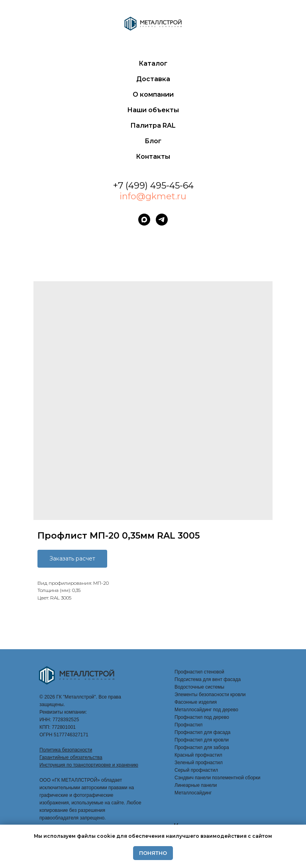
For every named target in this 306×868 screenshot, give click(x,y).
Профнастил (188, 725)
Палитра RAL (153, 126)
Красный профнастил (198, 755)
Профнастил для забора (202, 747)
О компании (153, 94)
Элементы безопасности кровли (210, 695)
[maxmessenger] (144, 220)
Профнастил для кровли (202, 740)
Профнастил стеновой (199, 672)
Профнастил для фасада (202, 732)
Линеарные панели (196, 785)
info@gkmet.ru (153, 196)
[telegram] (162, 220)
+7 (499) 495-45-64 (153, 186)
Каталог (153, 63)
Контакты (153, 157)
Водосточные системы (199, 687)
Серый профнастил (196, 770)
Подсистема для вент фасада (208, 679)
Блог (153, 141)
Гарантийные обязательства (71, 757)
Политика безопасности (66, 750)
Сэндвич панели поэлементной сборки (217, 778)
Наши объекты (153, 110)
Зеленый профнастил (199, 763)
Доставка (153, 79)
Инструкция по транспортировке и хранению (89, 765)
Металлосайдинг (193, 793)
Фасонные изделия (196, 702)
